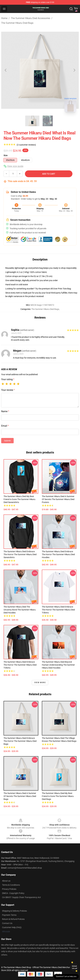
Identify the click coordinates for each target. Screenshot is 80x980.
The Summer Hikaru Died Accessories (31, 18)
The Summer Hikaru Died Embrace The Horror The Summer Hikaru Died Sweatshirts (20, 554)
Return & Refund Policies (13, 919)
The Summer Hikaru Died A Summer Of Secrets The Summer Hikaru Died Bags (20, 796)
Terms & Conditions (11, 885)
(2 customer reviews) (26, 145)
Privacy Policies (9, 889)
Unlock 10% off (74, 967)
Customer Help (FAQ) (12, 927)
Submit (7, 441)
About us (6, 881)
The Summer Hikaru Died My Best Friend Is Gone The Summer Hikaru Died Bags (58, 796)
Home (4, 18)
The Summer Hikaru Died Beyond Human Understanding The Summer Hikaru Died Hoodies (58, 665)
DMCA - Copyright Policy (13, 893)
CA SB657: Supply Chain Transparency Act (21, 897)
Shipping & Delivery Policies (14, 911)
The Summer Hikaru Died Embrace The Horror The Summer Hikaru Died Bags (20, 741)
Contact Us (7, 923)
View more (40, 683)
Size (6, 155)
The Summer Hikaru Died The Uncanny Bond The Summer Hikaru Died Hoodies (20, 610)
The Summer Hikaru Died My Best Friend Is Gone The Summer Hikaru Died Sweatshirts (19, 499)
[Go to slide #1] (32, 121)
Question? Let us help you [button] (66, 976)
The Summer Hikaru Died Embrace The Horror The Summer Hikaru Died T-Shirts (58, 610)
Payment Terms (9, 915)
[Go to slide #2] (48, 121)
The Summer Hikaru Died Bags (17, 23)
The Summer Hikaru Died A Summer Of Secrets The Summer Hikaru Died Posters (58, 499)
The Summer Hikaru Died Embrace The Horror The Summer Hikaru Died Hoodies (58, 554)
